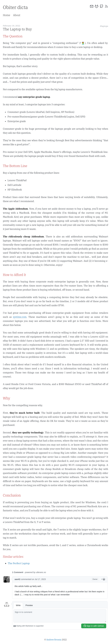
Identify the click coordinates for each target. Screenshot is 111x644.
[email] (92, 6)
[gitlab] (97, 6)
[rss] (106, 6)
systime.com (20, 317)
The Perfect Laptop (19, 563)
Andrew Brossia (54, 640)
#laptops (104, 26)
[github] (101, 6)
